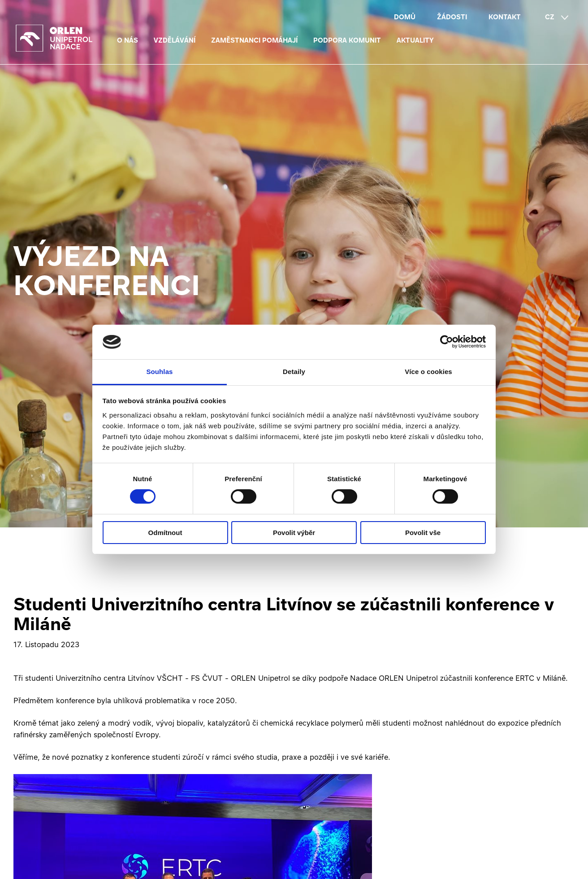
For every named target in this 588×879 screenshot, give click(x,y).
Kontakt (505, 17)
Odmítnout (165, 533)
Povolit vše (423, 533)
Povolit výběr (294, 533)
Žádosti (452, 17)
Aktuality (415, 40)
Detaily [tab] (294, 372)
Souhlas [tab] (159, 372)
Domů (405, 17)
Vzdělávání (175, 40)
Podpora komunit (347, 40)
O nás (128, 40)
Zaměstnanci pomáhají (254, 40)
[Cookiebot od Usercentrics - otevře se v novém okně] (447, 342)
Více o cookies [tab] (428, 372)
